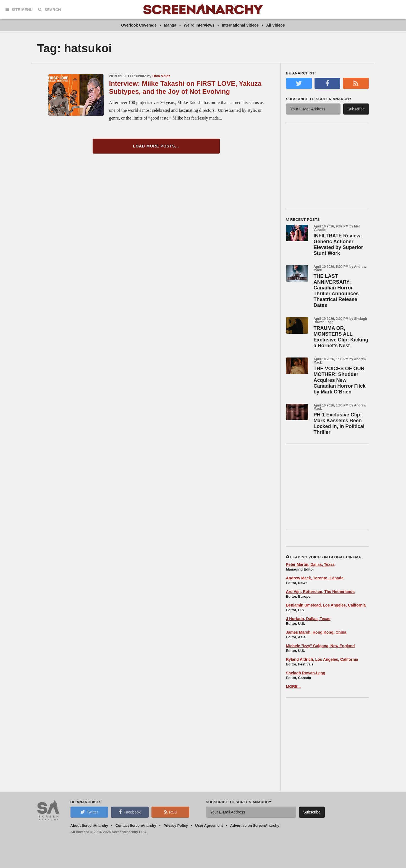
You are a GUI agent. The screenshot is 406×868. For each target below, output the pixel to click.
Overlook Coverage (139, 25)
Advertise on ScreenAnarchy (255, 826)
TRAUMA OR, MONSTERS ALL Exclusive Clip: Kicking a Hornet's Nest (341, 337)
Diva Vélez (161, 76)
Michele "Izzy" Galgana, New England (320, 646)
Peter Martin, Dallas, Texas (310, 564)
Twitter (89, 812)
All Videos (275, 25)
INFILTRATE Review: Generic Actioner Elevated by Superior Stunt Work (338, 244)
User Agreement (209, 826)
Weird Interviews (199, 25)
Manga (170, 25)
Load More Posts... (156, 146)
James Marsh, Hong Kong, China (316, 632)
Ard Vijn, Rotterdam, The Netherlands (320, 592)
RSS (170, 812)
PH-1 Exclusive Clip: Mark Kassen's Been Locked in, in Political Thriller (339, 423)
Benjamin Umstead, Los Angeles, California (326, 605)
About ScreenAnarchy (89, 826)
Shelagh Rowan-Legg (306, 673)
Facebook (130, 812)
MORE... (294, 686)
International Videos (240, 25)
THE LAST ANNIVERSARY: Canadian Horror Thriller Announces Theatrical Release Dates (336, 291)
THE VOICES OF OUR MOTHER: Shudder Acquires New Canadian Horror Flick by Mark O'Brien (340, 380)
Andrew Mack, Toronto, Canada (315, 578)
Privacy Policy (176, 826)
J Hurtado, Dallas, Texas (308, 619)
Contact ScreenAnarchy (136, 826)
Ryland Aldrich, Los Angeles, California (322, 659)
